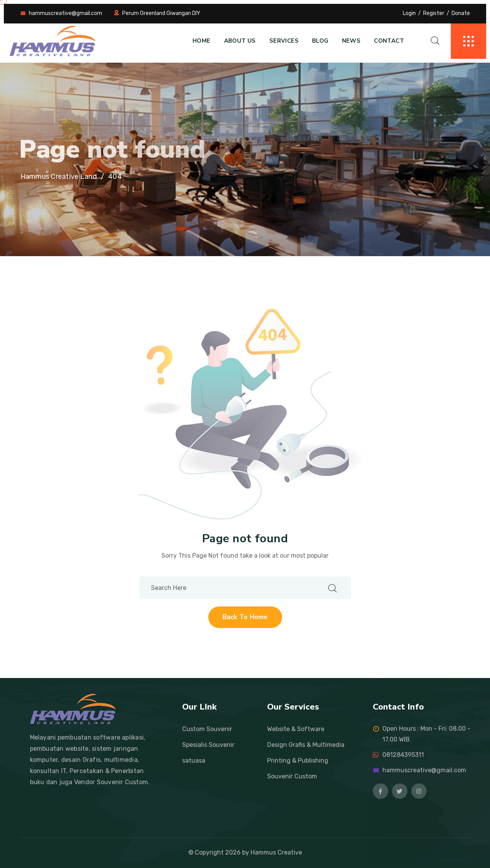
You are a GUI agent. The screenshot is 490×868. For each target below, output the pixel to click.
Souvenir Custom (292, 776)
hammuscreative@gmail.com (66, 13)
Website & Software (296, 729)
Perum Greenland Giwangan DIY (161, 13)
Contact (389, 41)
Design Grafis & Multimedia (306, 745)
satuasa (194, 761)
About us (240, 41)
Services (284, 41)
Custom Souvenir (207, 729)
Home (202, 41)
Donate (461, 13)
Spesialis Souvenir (208, 745)
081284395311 (403, 755)
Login (409, 13)
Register (434, 13)
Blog (320, 41)
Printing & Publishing (298, 761)
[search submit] (332, 588)
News (351, 41)
